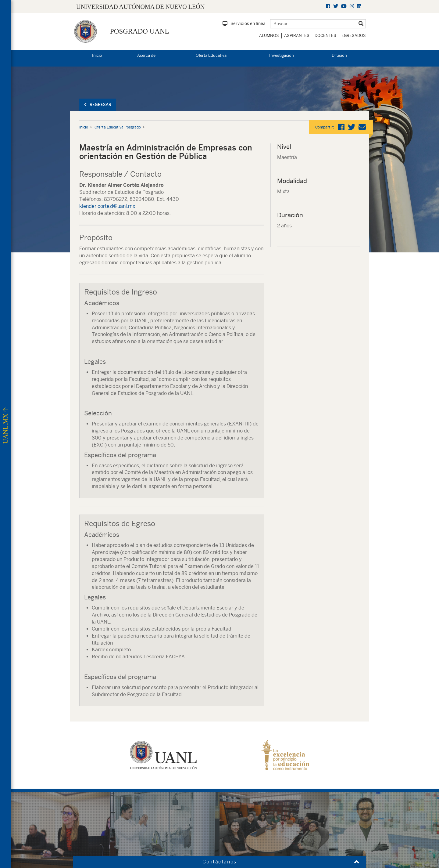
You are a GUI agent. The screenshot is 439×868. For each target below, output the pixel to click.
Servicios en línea (244, 24)
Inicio (97, 55)
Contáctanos (220, 862)
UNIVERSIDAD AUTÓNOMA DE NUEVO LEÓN (140, 7)
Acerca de (146, 55)
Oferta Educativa (211, 55)
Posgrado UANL (140, 31)
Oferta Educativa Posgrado (118, 127)
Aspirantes (297, 36)
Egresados (354, 36)
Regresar (98, 105)
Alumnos (269, 36)
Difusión (339, 55)
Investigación (282, 55)
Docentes (325, 36)
